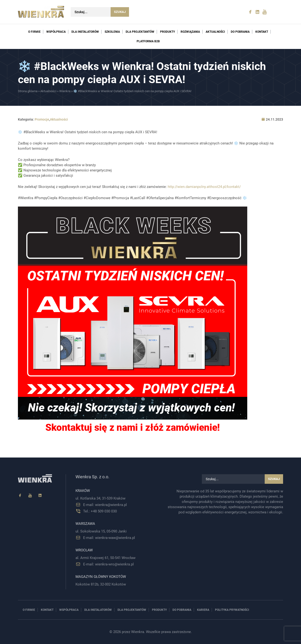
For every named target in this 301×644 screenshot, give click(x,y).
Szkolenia (112, 32)
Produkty (167, 32)
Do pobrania (240, 32)
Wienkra (65, 91)
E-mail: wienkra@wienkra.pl (105, 505)
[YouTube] (30, 496)
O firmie (34, 32)
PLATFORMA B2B (148, 41)
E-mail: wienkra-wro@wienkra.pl (108, 564)
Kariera (203, 610)
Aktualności (215, 32)
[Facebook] (20, 496)
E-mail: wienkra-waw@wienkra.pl (109, 538)
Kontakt (262, 32)
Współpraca (56, 32)
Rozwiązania (190, 32)
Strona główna (28, 91)
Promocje (42, 119)
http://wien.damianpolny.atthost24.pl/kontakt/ (204, 187)
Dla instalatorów (85, 32)
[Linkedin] (40, 496)
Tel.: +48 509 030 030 (100, 511)
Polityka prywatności (232, 610)
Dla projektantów (140, 32)
